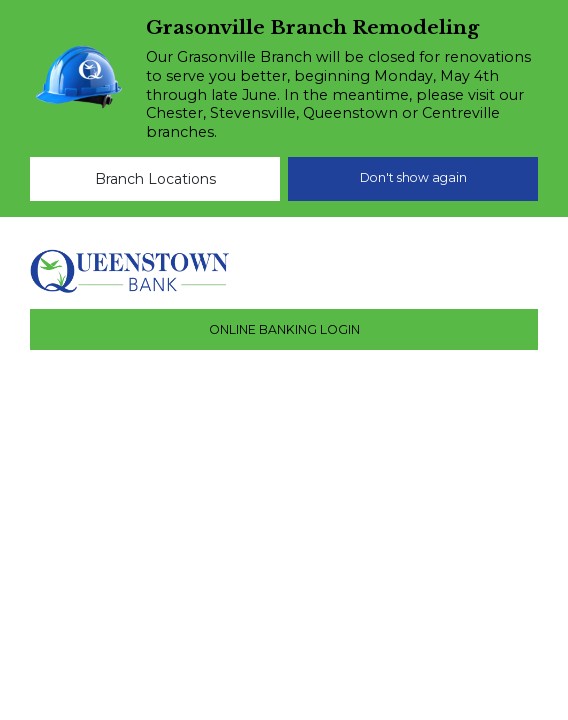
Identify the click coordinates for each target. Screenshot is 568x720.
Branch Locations (155, 179)
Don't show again (413, 177)
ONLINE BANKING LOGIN (284, 329)
